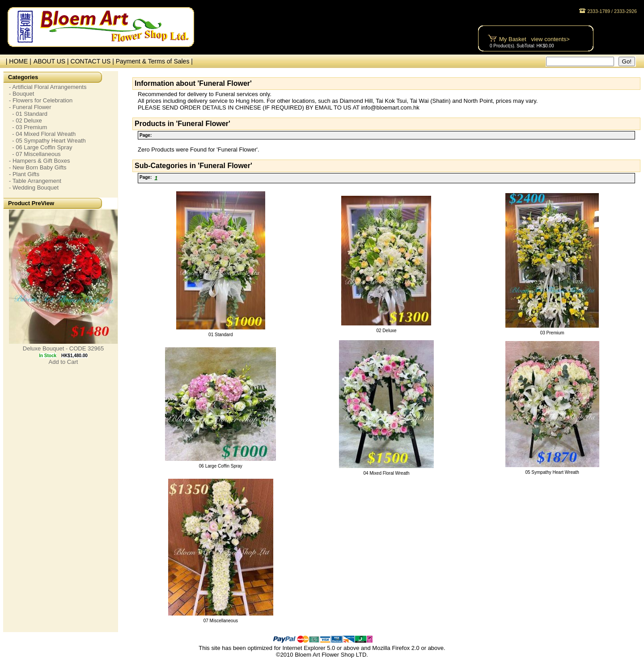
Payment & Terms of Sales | (154, 61)
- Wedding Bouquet (34, 188)
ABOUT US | (52, 61)
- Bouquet (21, 94)
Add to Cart (64, 362)
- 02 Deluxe (25, 120)
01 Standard (221, 335)
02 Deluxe (386, 331)
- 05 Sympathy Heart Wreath (47, 141)
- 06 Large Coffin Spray (40, 147)
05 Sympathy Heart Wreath (552, 472)
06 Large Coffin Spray (221, 466)
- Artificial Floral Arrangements (48, 87)
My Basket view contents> (534, 39)
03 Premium (552, 333)
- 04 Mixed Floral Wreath (42, 134)
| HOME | (17, 61)
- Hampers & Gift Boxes (40, 161)
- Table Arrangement (35, 181)
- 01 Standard (28, 114)
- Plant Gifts (24, 174)
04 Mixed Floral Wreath (386, 473)
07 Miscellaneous (221, 621)
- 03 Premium (28, 127)
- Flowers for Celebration (41, 100)
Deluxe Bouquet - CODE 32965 (63, 348)
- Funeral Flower (30, 107)
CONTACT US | (93, 61)
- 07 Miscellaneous (35, 154)
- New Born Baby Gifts (38, 167)
